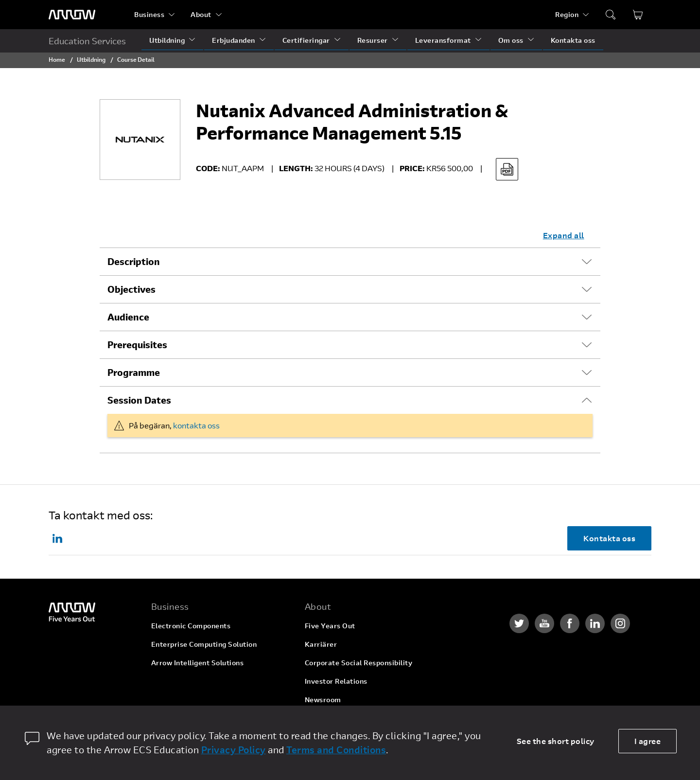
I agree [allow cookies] (648, 741)
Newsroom (323, 700)
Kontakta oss (573, 40)
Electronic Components (191, 626)
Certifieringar (306, 40)
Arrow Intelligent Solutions (198, 663)
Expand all (564, 235)
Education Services (87, 41)
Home (57, 59)
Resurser (373, 40)
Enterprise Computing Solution (204, 644)
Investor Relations (336, 681)
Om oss (511, 40)
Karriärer (321, 644)
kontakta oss (196, 425)
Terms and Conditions (336, 750)
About (201, 14)
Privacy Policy (234, 750)
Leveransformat (443, 40)
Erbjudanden (234, 40)
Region (567, 14)
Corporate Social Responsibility (359, 663)
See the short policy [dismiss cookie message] (556, 741)
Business (149, 14)
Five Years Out (330, 626)
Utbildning (167, 40)
